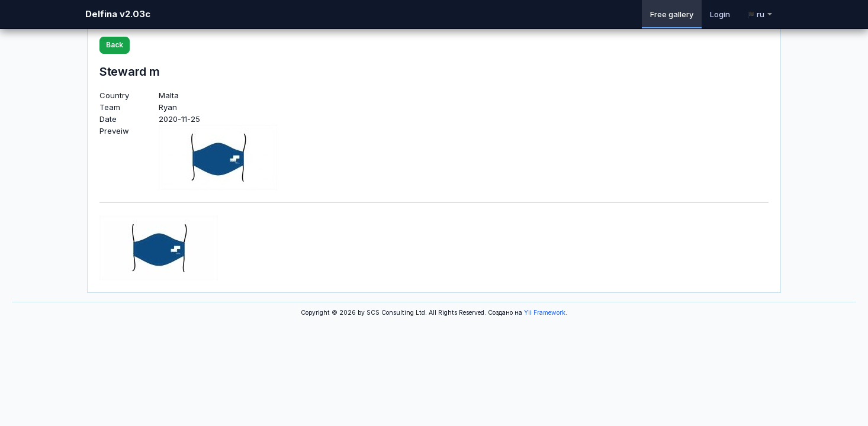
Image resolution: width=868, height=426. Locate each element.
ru (759, 14)
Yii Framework (545, 313)
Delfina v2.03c (118, 14)
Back (115, 45)
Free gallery (672, 14)
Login (720, 14)
